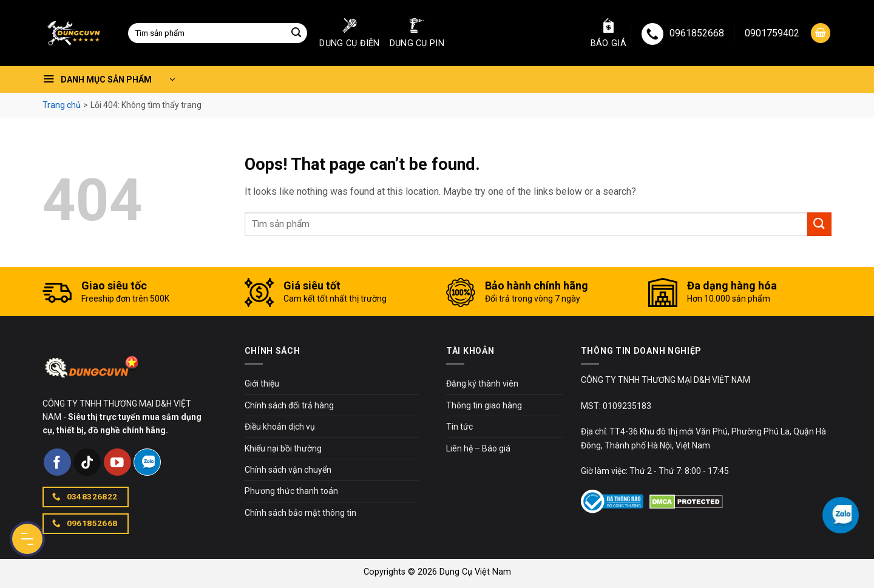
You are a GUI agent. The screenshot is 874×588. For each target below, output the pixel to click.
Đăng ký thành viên (482, 384)
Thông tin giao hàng (484, 405)
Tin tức (459, 427)
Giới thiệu (262, 384)
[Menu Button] (27, 539)
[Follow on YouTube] (117, 462)
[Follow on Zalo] (147, 462)
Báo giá (608, 33)
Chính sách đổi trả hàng (289, 405)
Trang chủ (62, 105)
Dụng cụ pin (417, 33)
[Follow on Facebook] (57, 462)
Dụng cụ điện (349, 33)
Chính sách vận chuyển (288, 470)
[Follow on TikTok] (87, 462)
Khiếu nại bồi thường (283, 448)
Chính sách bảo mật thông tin (300, 513)
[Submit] (296, 33)
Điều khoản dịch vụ (280, 427)
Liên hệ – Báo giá (478, 448)
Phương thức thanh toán (291, 491)
